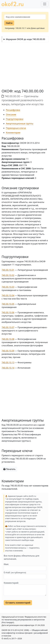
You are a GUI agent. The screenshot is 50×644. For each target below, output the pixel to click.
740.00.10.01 (8, 270)
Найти (9, 23)
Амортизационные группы (20, 124)
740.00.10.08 (8, 339)
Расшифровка (13, 110)
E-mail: (15, 572)
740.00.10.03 (8, 287)
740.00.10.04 (8, 295)
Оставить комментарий (18, 603)
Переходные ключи (16, 128)
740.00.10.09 (8, 351)
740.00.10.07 (8, 327)
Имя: (6, 564)
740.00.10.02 (8, 275)
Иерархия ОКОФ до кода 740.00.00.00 (25, 39)
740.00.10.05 (8, 304)
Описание (11, 114)
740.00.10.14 (8, 368)
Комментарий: (11, 583)
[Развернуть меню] (45, 4)
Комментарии (13, 133)
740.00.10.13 (8, 362)
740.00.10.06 (8, 312)
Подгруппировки (15, 119)
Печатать (9, 469)
